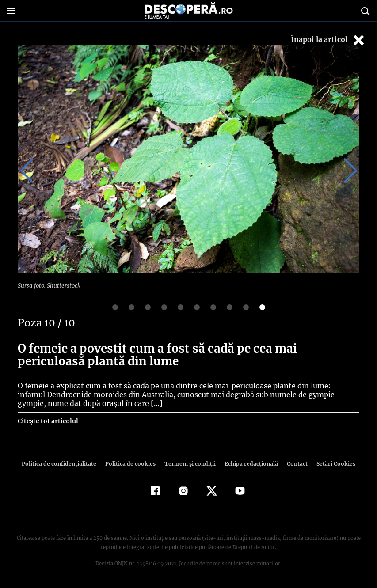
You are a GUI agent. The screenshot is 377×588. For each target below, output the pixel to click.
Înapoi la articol (328, 40)
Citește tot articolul (48, 421)
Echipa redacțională (249, 463)
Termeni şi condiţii (189, 463)
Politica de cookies (132, 463)
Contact (294, 463)
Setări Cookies (331, 463)
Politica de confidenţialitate (63, 463)
